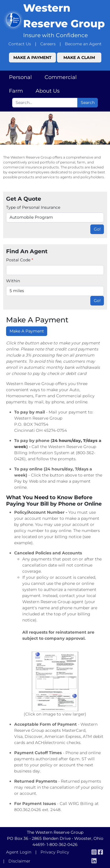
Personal (20, 77)
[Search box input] (45, 103)
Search (88, 103)
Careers (48, 44)
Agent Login (19, 852)
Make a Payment (32, 57)
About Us (48, 91)
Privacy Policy (55, 852)
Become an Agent (83, 44)
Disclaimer (19, 861)
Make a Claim (79, 57)
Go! (97, 229)
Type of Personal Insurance (33, 207)
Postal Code (20, 260)
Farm (16, 91)
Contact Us (20, 44)
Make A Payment (27, 331)
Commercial (61, 77)
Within (13, 281)
